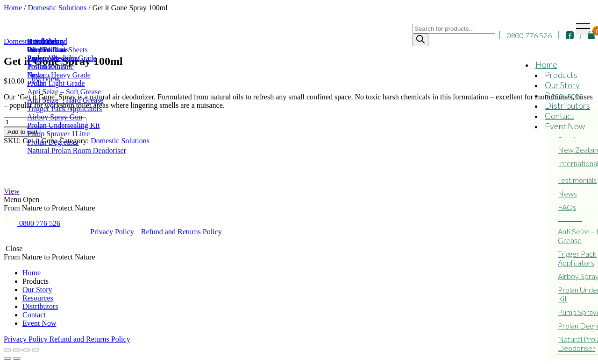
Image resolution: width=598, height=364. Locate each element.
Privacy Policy (112, 232)
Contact (559, 116)
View (12, 191)
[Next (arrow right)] (17, 358)
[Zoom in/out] (36, 350)
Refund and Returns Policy (182, 232)
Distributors (567, 105)
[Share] (17, 350)
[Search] (420, 40)
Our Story (562, 85)
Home (546, 64)
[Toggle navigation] (583, 29)
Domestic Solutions (120, 141)
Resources (564, 95)
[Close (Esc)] (7, 350)
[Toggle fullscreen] (26, 350)
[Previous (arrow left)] (7, 358)
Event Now (565, 126)
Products (561, 75)
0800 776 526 (529, 35)
